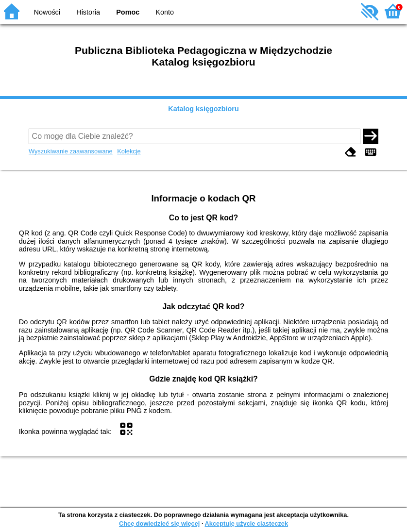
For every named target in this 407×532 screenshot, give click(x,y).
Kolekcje (129, 151)
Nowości (47, 12)
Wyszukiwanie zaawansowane (71, 151)
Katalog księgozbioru (203, 109)
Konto (165, 12)
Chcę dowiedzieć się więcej (159, 524)
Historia (88, 12)
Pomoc (128, 12)
